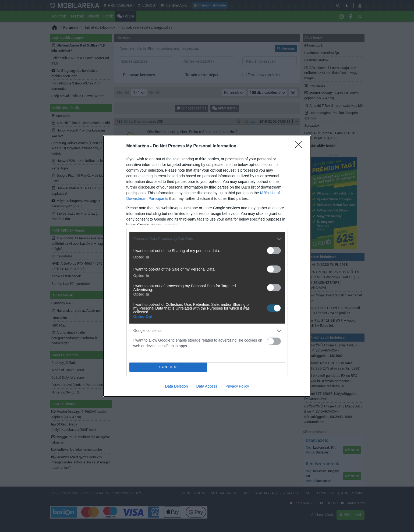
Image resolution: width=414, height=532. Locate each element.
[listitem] (207, 239)
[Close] (300, 146)
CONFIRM (168, 367)
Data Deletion (177, 386)
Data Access (207, 386)
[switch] (274, 251)
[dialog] (207, 266)
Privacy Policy (237, 386)
